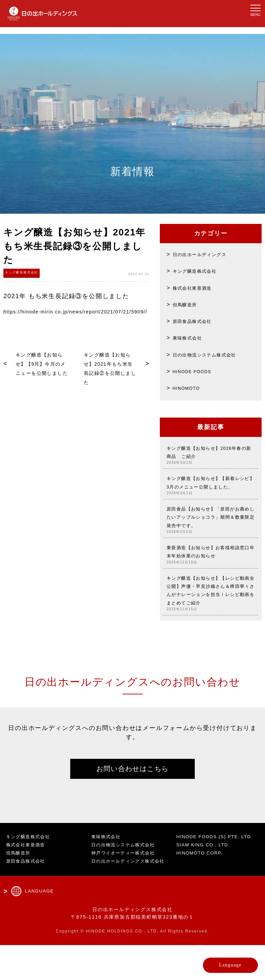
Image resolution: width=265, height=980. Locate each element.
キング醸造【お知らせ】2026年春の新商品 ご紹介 (211, 456)
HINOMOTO (190, 388)
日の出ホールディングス (206, 254)
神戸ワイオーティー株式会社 (126, 888)
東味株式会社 (191, 338)
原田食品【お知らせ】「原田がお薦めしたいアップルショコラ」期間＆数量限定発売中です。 (211, 536)
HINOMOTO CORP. (202, 895)
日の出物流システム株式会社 (212, 354)
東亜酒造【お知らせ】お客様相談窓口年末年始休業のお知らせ (211, 576)
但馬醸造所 (188, 304)
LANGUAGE (41, 926)
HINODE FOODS (198, 371)
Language (216, 961)
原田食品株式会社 (197, 321)
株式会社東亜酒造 (197, 288)
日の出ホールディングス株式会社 (131, 896)
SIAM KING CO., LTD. (206, 887)
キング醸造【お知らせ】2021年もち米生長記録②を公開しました (109, 382)
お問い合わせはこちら (133, 802)
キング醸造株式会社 (200, 271)
